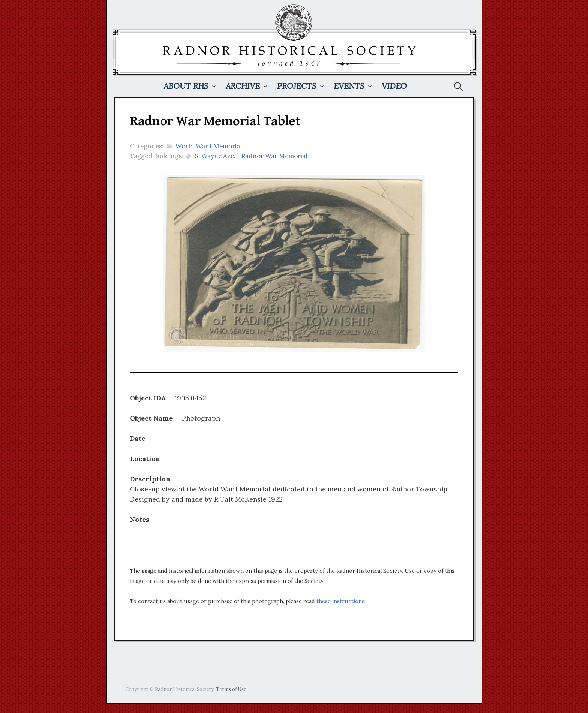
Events (349, 86)
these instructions (340, 601)
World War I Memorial (209, 146)
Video (394, 86)
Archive (243, 86)
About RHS (186, 86)
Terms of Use (231, 689)
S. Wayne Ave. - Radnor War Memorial (251, 156)
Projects (297, 86)
